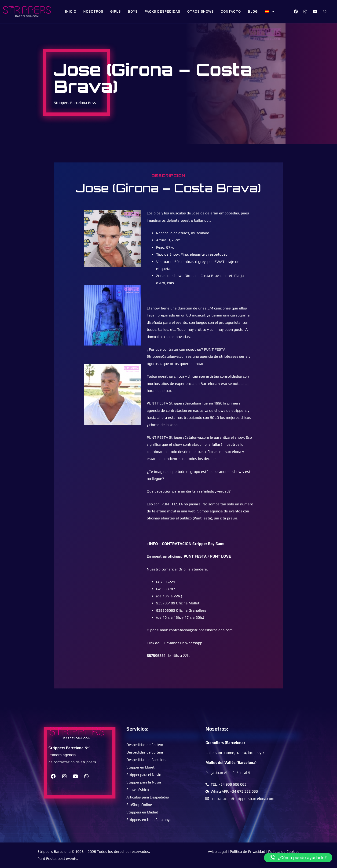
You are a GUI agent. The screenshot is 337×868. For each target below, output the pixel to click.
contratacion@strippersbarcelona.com (201, 630)
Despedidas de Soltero (145, 745)
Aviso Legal (217, 851)
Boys (133, 11)
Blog (253, 11)
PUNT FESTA (195, 556)
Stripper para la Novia (145, 782)
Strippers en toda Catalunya (150, 819)
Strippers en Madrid (143, 812)
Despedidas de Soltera (145, 752)
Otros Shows (200, 11)
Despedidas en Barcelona (148, 759)
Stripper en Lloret (141, 767)
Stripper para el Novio (145, 774)
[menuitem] (270, 11)
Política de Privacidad (247, 851)
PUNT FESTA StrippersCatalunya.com (178, 437)
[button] (298, 858)
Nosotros (93, 11)
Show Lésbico (138, 789)
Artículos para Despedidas (148, 797)
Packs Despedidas (162, 11)
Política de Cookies (284, 851)
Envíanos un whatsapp (183, 643)
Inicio (71, 11)
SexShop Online (139, 804)
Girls (115, 11)
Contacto (231, 11)
